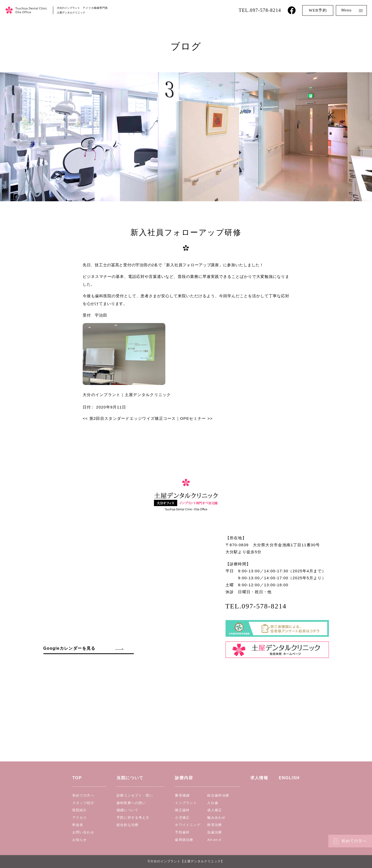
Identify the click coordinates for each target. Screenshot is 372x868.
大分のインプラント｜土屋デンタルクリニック (127, 395)
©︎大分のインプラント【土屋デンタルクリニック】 (186, 861)
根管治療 (214, 825)
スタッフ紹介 (83, 803)
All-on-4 (214, 840)
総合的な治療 (127, 825)
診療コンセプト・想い (135, 795)
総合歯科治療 (218, 795)
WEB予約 (318, 10)
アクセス (80, 818)
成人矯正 (214, 810)
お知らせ (80, 840)
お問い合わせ (83, 832)
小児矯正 (182, 818)
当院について (130, 778)
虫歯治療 (214, 832)
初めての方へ (354, 841)
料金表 (78, 825)
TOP (77, 778)
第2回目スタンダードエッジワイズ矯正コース (129, 418)
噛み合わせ (216, 818)
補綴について (127, 810)
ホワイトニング (188, 825)
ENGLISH (289, 778)
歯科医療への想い (131, 803)
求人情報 (259, 778)
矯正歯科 (182, 810)
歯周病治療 (184, 840)
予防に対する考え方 (133, 818)
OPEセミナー (196, 418)
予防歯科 (182, 832)
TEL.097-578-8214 (260, 10)
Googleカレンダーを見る (69, 648)
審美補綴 (182, 795)
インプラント (186, 803)
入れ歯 (213, 803)
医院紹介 (80, 810)
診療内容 (184, 778)
